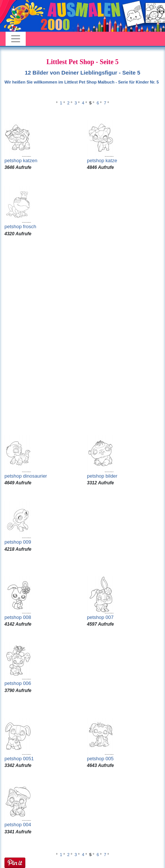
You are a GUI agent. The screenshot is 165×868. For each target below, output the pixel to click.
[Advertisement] (82, 336)
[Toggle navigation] (16, 39)
